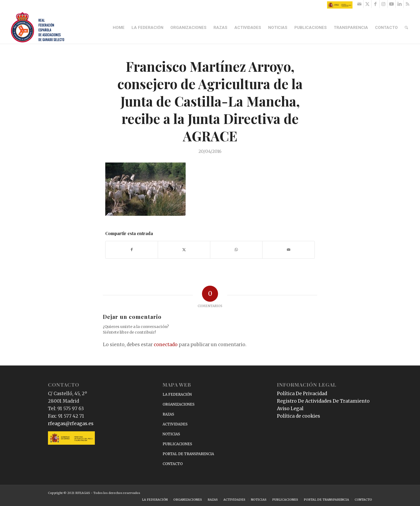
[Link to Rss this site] (408, 4)
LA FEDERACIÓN (177, 394)
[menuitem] (119, 28)
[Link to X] (367, 4)
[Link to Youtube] (391, 4)
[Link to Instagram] (383, 4)
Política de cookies (299, 416)
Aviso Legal (290, 409)
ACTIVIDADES (175, 424)
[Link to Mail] (359, 4)
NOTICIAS (171, 434)
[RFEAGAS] (37, 28)
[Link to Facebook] (375, 4)
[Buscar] (407, 28)
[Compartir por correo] (288, 250)
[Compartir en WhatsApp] (236, 250)
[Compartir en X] (184, 250)
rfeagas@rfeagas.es (71, 424)
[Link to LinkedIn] (400, 4)
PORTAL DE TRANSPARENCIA (188, 454)
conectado (166, 345)
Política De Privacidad (302, 394)
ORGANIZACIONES (179, 404)
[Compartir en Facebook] (132, 250)
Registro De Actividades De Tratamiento (323, 401)
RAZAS (168, 414)
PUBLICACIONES (177, 444)
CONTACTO (173, 464)
